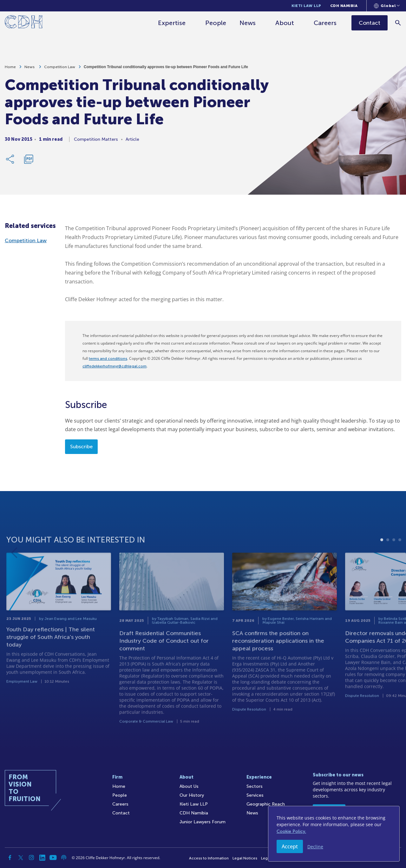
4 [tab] (400, 560)
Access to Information (209, 858)
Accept (290, 846)
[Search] (398, 23)
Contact (121, 813)
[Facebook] (10, 858)
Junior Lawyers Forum (203, 822)
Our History (192, 795)
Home (10, 70)
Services (255, 795)
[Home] (24, 23)
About (285, 23)
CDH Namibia (344, 6)
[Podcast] (64, 858)
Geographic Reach (266, 804)
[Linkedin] (42, 858)
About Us (189, 786)
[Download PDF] (29, 162)
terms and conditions (108, 359)
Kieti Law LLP (306, 6)
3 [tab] (394, 560)
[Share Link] (10, 162)
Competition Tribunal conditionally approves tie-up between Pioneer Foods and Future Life (166, 70)
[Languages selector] (387, 6)
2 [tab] (388, 560)
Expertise (172, 23)
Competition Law (60, 70)
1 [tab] (382, 560)
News (248, 23)
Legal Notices (245, 858)
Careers (325, 23)
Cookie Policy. (291, 831)
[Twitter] (21, 858)
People (216, 23)
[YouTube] (53, 858)
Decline (315, 847)
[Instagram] (31, 858)
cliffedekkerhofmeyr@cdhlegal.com (115, 366)
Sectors (255, 786)
